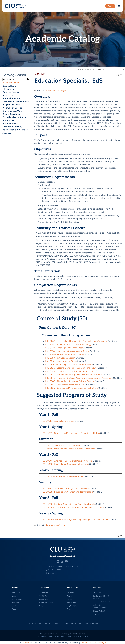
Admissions (8, 95)
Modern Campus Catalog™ (93, 642)
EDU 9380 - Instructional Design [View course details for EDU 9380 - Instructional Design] (60, 358)
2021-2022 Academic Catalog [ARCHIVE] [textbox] (91, 69)
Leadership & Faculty (12, 127)
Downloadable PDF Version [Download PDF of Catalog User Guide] (15, 130)
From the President (11, 92)
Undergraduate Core (12, 111)
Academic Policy (10, 123)
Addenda (7, 133)
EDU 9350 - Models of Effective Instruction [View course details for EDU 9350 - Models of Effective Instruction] (65, 354)
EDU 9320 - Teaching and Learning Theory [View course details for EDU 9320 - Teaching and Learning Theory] (65, 348)
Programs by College (12, 108)
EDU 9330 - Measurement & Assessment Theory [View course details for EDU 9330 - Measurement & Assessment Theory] (67, 351)
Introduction (8, 89)
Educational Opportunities (15, 117)
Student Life (8, 120)
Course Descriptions (12, 114)
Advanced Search (11, 83)
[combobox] (100, 69)
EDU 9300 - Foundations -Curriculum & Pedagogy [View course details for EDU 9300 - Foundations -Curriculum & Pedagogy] (68, 344)
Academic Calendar (12, 98)
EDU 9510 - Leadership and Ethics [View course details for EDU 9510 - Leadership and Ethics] (61, 361)
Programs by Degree (12, 105)
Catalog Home (9, 86)
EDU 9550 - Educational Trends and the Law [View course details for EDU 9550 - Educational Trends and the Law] (66, 385)
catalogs (26, 642)
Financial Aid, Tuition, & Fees (16, 102)
